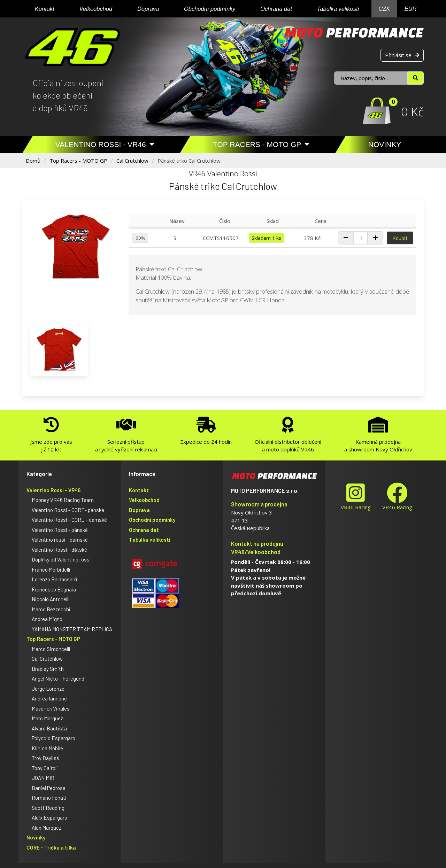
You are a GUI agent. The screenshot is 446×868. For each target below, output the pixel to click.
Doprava (148, 9)
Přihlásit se (402, 55)
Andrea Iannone (49, 698)
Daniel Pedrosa (49, 788)
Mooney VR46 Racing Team (63, 500)
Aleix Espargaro (49, 817)
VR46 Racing (356, 497)
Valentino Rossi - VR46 (105, 144)
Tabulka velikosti (338, 9)
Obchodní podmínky (210, 9)
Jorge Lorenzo (48, 689)
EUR (411, 9)
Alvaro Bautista (49, 728)
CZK (385, 9)
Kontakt (45, 9)
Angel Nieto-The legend (58, 679)
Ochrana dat (276, 9)
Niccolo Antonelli (51, 599)
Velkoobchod (96, 9)
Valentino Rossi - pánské (60, 530)
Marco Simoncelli (51, 649)
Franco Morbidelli (51, 569)
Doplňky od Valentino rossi (61, 559)
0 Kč (412, 112)
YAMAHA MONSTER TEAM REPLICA (72, 629)
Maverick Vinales (51, 708)
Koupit (400, 238)
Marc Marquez (47, 718)
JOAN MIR (43, 778)
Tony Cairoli (45, 768)
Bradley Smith (48, 669)
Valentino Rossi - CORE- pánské (68, 510)
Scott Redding (48, 808)
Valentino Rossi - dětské (59, 550)
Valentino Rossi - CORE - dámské (69, 520)
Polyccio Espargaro (53, 738)
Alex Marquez (47, 828)
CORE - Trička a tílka (51, 847)
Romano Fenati (49, 798)
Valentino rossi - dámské (60, 540)
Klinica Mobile (47, 748)
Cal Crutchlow (132, 161)
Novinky (385, 144)
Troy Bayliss (45, 758)
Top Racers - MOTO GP (261, 144)
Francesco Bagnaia (54, 589)
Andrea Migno (47, 619)
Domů (33, 161)
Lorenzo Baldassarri (55, 579)
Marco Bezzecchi (51, 609)
